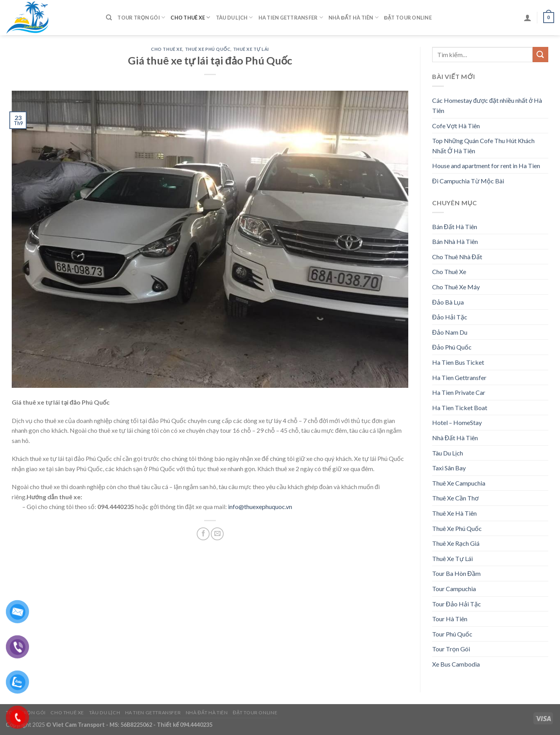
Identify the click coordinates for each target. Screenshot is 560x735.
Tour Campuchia (454, 589)
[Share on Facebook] (203, 534)
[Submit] (540, 55)
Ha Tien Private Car (459, 392)
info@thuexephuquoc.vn (260, 506)
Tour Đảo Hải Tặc (457, 604)
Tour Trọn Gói (141, 17)
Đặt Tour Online (408, 18)
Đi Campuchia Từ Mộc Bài (468, 181)
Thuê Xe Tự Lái (251, 49)
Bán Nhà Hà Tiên (455, 241)
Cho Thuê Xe (190, 17)
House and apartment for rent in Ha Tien (486, 166)
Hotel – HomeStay (457, 422)
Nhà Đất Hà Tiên (354, 17)
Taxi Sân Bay (449, 468)
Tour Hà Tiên (450, 619)
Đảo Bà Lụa (448, 302)
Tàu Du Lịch (234, 17)
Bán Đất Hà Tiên (455, 227)
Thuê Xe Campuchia (459, 483)
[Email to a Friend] (217, 534)
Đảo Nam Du (450, 332)
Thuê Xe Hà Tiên (454, 513)
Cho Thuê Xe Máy (456, 287)
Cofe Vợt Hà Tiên (456, 126)
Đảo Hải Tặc (450, 317)
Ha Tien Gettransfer (291, 17)
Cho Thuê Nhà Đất (457, 257)
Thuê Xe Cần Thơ (455, 498)
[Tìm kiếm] (109, 18)
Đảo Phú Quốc (452, 347)
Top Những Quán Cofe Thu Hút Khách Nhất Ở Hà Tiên (483, 146)
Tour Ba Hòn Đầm (456, 573)
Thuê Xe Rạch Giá (456, 543)
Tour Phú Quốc (452, 634)
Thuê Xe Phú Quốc (208, 49)
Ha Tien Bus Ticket (458, 362)
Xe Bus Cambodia (456, 664)
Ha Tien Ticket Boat (460, 408)
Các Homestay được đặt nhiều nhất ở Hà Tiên (487, 105)
